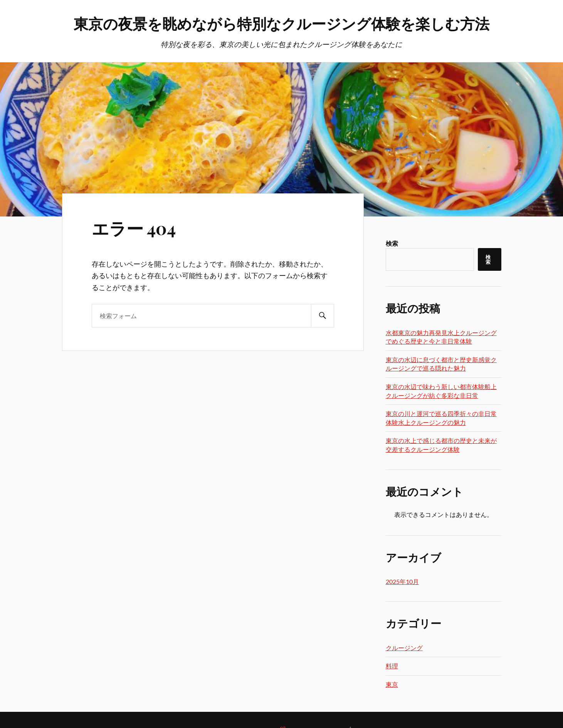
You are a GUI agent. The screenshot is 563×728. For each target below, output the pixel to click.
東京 (392, 684)
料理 (392, 666)
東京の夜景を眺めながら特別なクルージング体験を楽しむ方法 (281, 23)
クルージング (404, 648)
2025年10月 (402, 581)
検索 (392, 243)
